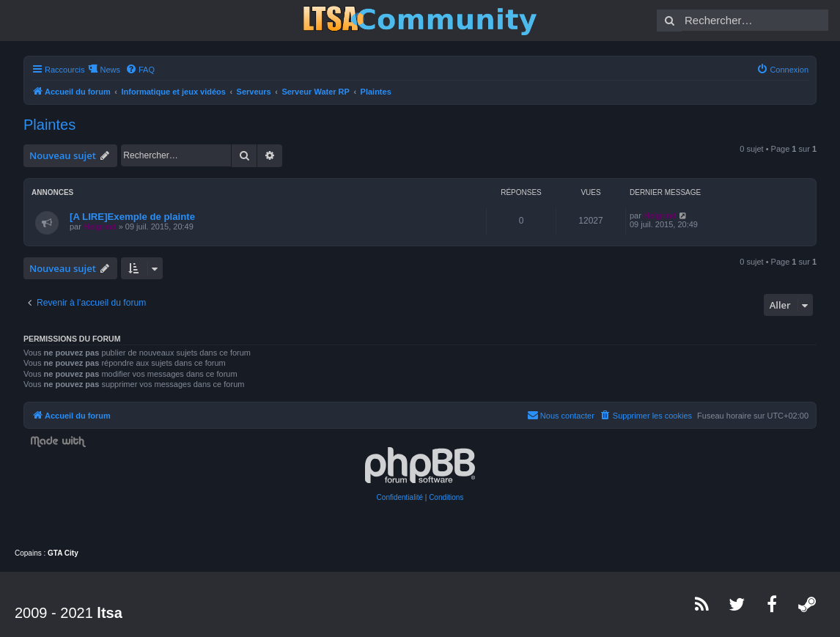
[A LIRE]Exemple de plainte (132, 217)
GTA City (63, 553)
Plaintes (49, 125)
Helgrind (100, 227)
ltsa (109, 613)
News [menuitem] (110, 70)
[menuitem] (140, 70)
